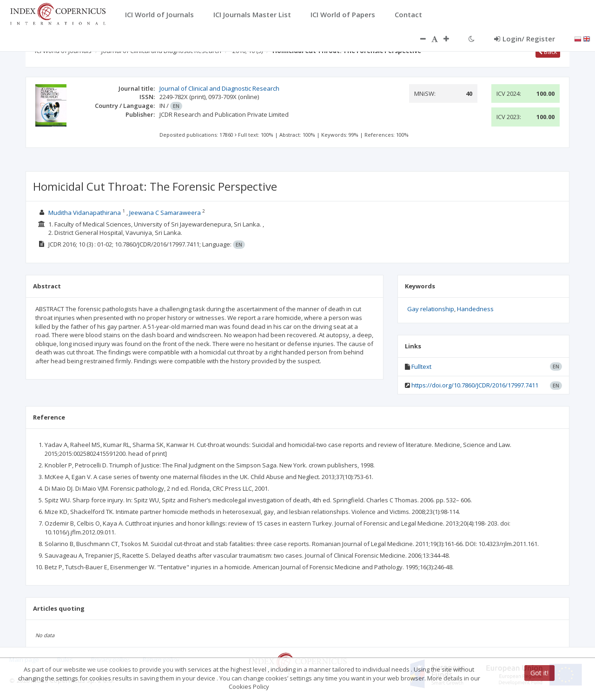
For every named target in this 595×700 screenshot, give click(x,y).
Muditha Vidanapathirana (85, 213)
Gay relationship (431, 309)
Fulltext (421, 367)
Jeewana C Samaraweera (165, 213)
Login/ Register (525, 39)
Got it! (539, 673)
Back (548, 52)
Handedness (475, 309)
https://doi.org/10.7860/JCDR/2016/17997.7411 (475, 385)
